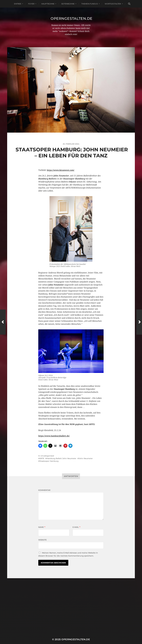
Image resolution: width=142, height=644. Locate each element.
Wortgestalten (113, 4)
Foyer (31, 4)
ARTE (42, 458)
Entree (18, 4)
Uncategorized (47, 456)
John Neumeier (86, 458)
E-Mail (76, 527)
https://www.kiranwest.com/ (61, 170)
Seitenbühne (68, 4)
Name (42, 527)
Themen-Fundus (90, 4)
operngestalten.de (72, 18)
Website (42, 540)
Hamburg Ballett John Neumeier (61, 458)
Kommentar (44, 490)
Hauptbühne (48, 4)
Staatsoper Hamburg (49, 461)
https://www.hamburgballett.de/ (54, 436)
